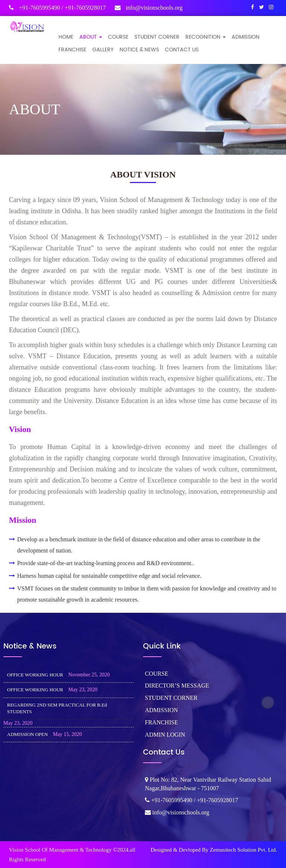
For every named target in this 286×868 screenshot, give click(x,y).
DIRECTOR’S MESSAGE (177, 686)
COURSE (118, 37)
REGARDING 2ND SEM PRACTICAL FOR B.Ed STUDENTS (57, 708)
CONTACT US (182, 50)
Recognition (206, 37)
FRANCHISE (72, 50)
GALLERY (103, 50)
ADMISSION (246, 37)
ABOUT (91, 37)
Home (66, 37)
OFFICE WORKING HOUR (35, 675)
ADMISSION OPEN (27, 734)
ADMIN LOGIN (165, 735)
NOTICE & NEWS (139, 50)
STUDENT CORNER (157, 37)
